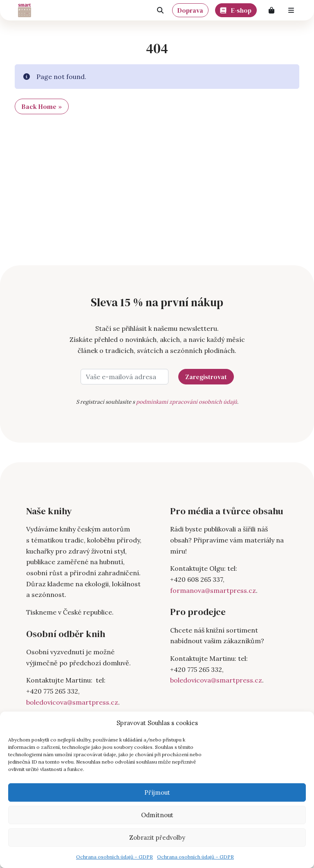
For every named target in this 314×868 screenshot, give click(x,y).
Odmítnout (157, 815)
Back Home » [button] (42, 106)
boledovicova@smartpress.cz (72, 702)
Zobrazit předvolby (157, 837)
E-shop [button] (236, 9)
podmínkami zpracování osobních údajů (187, 402)
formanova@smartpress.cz (213, 590)
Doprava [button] (190, 10)
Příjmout (157, 792)
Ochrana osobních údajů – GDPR (114, 857)
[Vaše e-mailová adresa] (124, 377)
